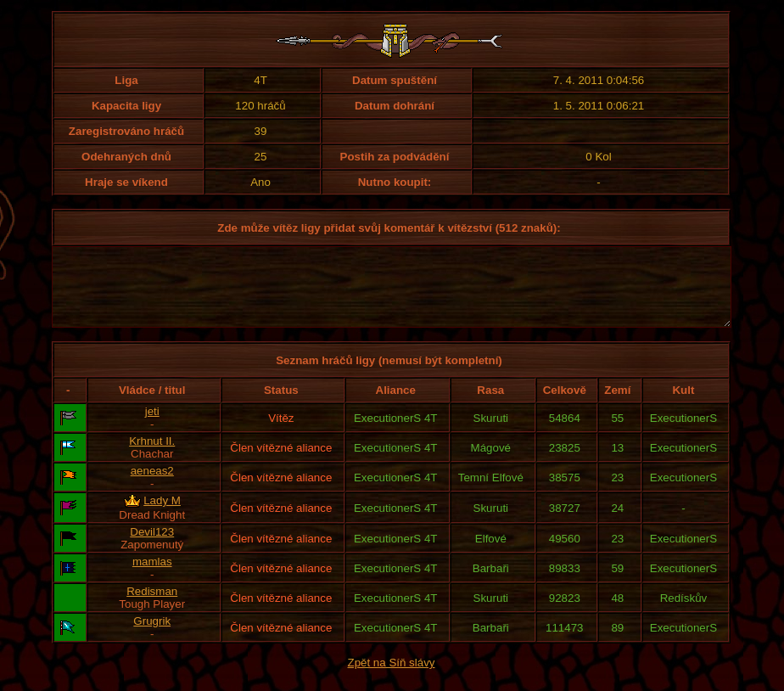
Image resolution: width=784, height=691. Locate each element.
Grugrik (152, 636)
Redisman (152, 607)
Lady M (162, 516)
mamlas (152, 577)
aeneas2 (152, 486)
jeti (152, 427)
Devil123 (152, 547)
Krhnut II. (152, 456)
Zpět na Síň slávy (392, 678)
